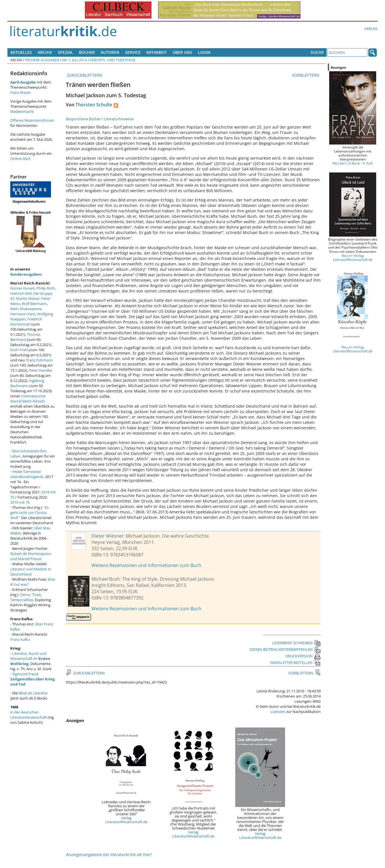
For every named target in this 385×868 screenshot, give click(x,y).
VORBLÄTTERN (306, 75)
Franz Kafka (20, 639)
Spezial (65, 52)
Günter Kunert (22, 288)
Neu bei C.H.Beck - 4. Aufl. (353, 163)
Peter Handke (40, 370)
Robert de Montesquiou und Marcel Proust (31, 556)
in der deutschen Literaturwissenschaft (28, 715)
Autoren (110, 52)
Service (133, 52)
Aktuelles (21, 52)
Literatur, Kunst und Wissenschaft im (30, 658)
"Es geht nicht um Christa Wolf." (29, 513)
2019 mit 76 (20, 502)
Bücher (87, 52)
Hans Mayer (21, 92)
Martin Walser (28, 298)
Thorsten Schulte (94, 105)
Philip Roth (46, 288)
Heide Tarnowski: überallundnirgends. (27, 474)
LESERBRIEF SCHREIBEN (296, 643)
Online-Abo (20, 158)
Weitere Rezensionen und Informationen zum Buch (146, 565)
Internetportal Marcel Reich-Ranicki (28, 399)
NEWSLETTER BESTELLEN (295, 662)
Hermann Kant (23, 314)
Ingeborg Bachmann (27, 383)
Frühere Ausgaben (42, 60)
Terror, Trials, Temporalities (26, 597)
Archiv (45, 52)
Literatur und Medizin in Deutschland (31, 572)
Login (204, 52)
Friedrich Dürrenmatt (26, 322)
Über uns (182, 52)
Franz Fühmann (40, 360)
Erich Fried (19, 350)
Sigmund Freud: (32, 679)
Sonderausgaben (26, 274)
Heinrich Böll (21, 293)
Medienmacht (22, 111)
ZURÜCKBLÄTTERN (84, 75)
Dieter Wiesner (107, 536)
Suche (317, 52)
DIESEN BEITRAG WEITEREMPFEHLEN (285, 649)
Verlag (371, 29)
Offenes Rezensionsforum (32, 120)
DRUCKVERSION (303, 656)
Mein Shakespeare (26, 309)
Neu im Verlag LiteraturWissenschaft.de (353, 257)
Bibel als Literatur (33, 693)
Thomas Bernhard (25, 337)
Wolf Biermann (34, 304)
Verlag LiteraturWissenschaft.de (126, 820)
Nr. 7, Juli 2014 (74, 60)
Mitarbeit (157, 52)
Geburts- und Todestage (113, 60)
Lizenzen (278, 712)
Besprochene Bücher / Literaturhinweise (100, 119)
